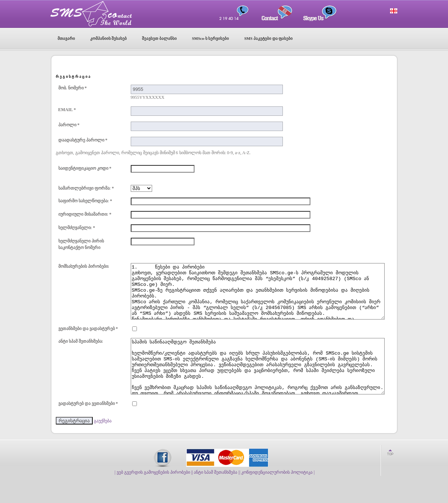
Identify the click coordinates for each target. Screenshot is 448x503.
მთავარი (66, 38)
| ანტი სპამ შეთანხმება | (216, 494)
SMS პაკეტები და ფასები (268, 38)
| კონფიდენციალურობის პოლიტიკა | (277, 494)
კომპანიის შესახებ (109, 38)
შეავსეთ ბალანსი (159, 38)
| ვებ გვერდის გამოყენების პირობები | (153, 494)
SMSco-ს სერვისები (210, 38)
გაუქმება (103, 443)
